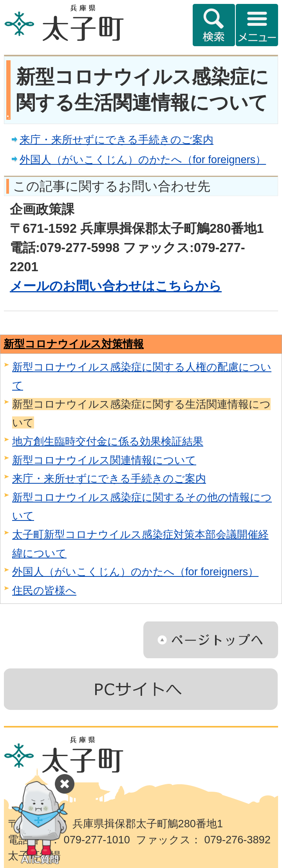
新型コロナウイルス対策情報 (74, 344)
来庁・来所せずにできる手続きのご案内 (117, 140)
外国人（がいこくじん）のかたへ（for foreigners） (143, 159)
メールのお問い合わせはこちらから (116, 286)
